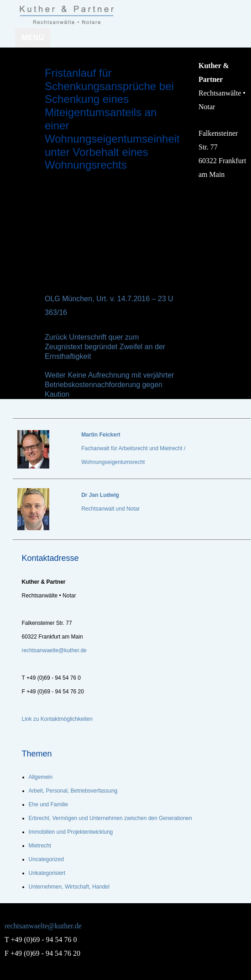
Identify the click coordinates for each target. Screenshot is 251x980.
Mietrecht (40, 846)
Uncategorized (46, 859)
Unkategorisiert (47, 873)
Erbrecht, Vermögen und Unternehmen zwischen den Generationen (110, 818)
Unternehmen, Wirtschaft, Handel (69, 887)
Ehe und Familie (49, 804)
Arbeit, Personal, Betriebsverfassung (73, 791)
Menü (33, 38)
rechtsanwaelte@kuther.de (43, 926)
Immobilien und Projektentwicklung (71, 832)
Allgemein (41, 777)
